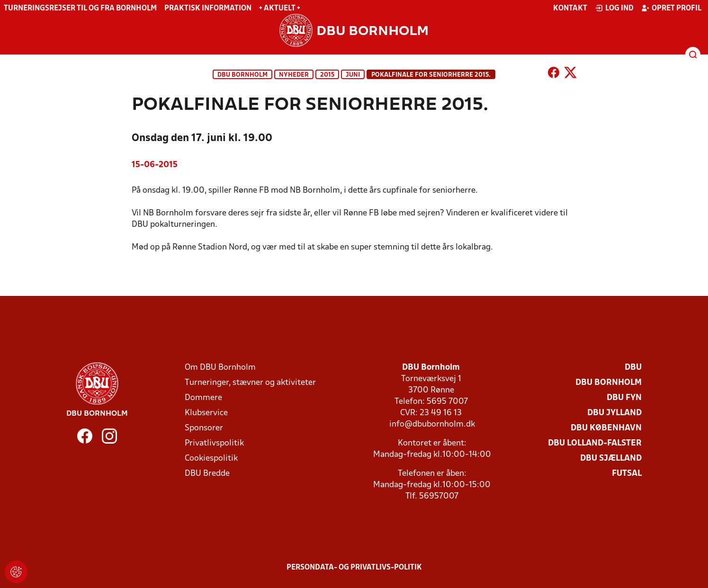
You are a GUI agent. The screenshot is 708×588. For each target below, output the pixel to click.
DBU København (606, 428)
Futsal (627, 474)
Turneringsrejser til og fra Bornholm (80, 9)
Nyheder (294, 75)
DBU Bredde (207, 474)
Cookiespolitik (211, 459)
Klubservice (206, 413)
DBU (633, 368)
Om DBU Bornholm (220, 368)
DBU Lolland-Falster (595, 443)
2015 (327, 75)
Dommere (203, 398)
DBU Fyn (624, 398)
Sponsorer (204, 428)
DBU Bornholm (242, 75)
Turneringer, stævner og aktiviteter (250, 383)
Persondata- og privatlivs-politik (354, 568)
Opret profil (671, 8)
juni (353, 75)
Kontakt (570, 9)
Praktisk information (208, 9)
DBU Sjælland (611, 459)
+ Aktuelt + (280, 9)
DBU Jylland (614, 413)
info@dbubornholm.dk (432, 424)
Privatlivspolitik (214, 443)
